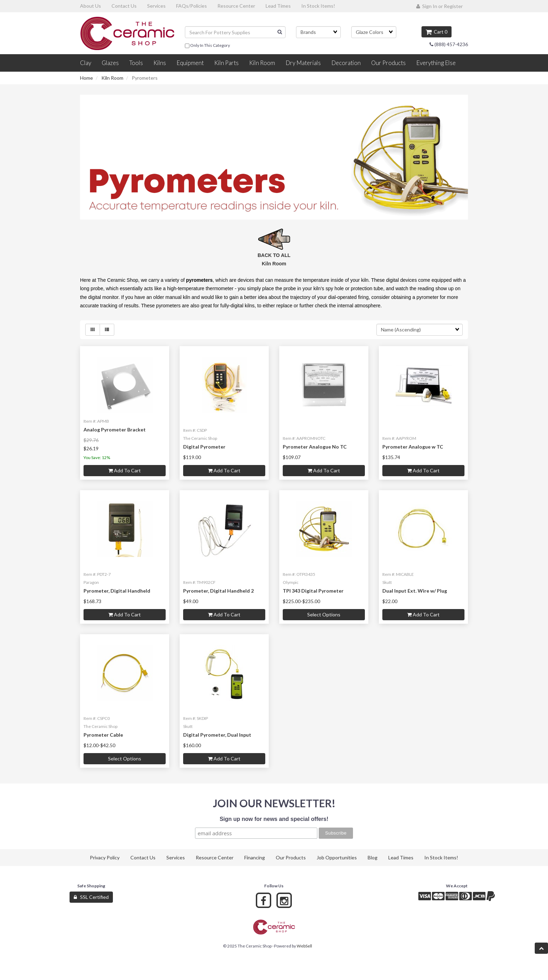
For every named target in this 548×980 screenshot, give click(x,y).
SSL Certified (91, 897)
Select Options (324, 614)
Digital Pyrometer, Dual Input (217, 735)
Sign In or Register (439, 6)
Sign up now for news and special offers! (274, 819)
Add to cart (125, 470)
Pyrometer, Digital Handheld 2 (218, 591)
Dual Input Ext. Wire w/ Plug (415, 591)
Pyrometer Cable (103, 735)
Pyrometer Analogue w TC (413, 447)
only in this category (207, 46)
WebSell (304, 946)
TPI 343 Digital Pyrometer (313, 591)
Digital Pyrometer (204, 447)
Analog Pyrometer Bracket (115, 430)
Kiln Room (112, 78)
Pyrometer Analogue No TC (315, 447)
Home (86, 78)
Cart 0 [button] (437, 32)
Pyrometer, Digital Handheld (117, 591)
